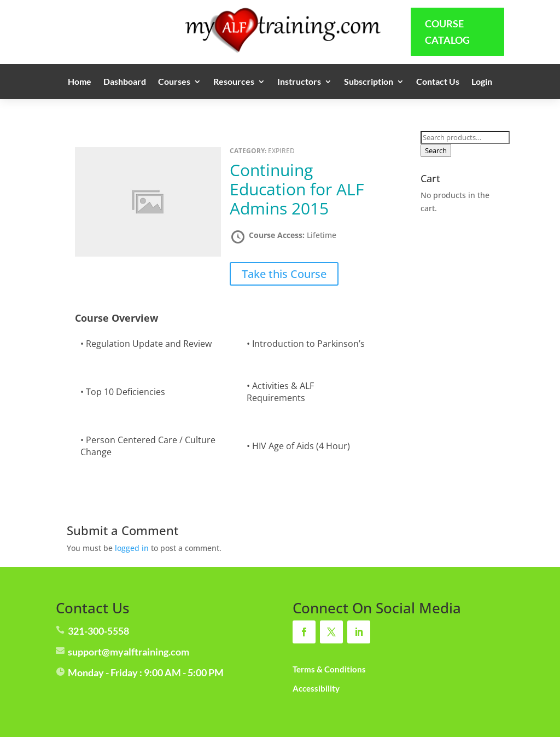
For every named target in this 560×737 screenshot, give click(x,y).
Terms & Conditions (329, 669)
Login (482, 82)
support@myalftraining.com (129, 652)
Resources (234, 82)
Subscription (369, 82)
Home (80, 82)
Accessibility (316, 688)
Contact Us (438, 82)
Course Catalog (447, 32)
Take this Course (284, 274)
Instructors (299, 82)
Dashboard (125, 82)
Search (436, 150)
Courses (174, 82)
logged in (132, 548)
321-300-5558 (98, 631)
